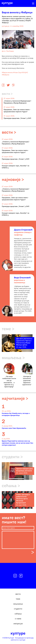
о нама (18, 619)
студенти (18, 609)
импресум (18, 624)
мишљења (18, 604)
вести (18, 594)
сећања (18, 614)
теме (18, 599)
